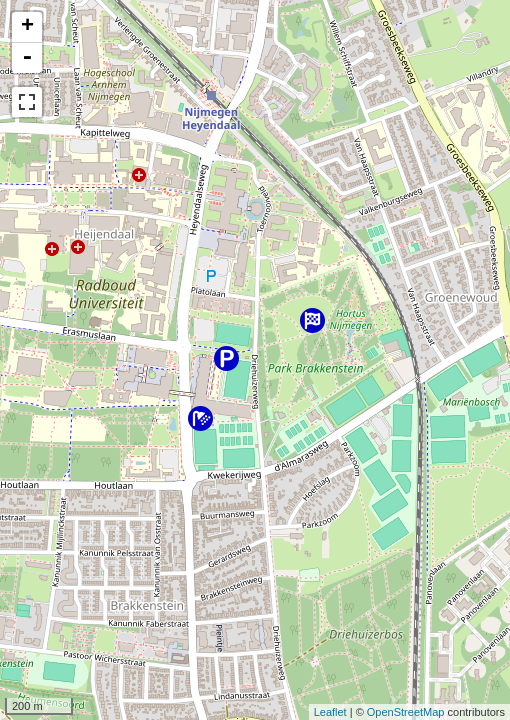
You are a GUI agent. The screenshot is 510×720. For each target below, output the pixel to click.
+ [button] (27, 27)
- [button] (27, 58)
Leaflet (330, 712)
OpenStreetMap (406, 712)
